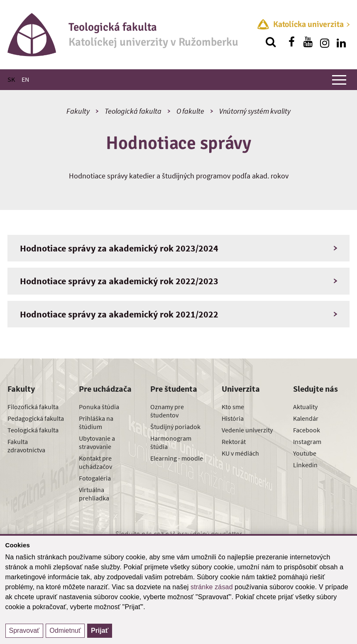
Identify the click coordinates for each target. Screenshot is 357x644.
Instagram (307, 442)
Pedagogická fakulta (36, 418)
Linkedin (305, 465)
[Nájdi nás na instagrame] (325, 42)
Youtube (305, 453)
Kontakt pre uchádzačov (95, 462)
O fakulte (190, 111)
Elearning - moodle (177, 458)
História (233, 418)
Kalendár (306, 418)
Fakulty (78, 111)
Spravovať (24, 631)
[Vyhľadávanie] (271, 42)
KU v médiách (240, 453)
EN (25, 79)
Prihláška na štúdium (96, 422)
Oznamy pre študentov (167, 411)
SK (11, 79)
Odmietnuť (65, 631)
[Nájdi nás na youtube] (308, 42)
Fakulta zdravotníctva (26, 446)
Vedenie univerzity (247, 430)
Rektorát (234, 442)
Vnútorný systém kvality (255, 111)
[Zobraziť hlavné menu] (339, 80)
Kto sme (233, 407)
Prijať (100, 631)
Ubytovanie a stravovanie (97, 442)
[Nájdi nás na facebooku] (291, 42)
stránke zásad (212, 587)
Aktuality (305, 407)
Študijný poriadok (175, 427)
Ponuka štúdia (99, 407)
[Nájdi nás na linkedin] (341, 42)
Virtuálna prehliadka (94, 494)
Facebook (307, 430)
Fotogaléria (95, 478)
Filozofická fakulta (33, 407)
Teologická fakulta (133, 111)
